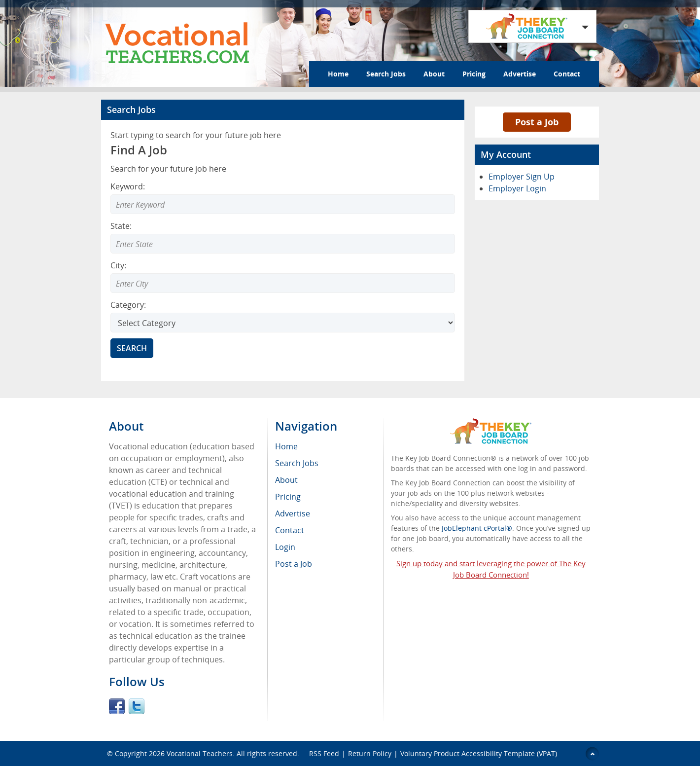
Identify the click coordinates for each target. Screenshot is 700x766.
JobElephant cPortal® (477, 528)
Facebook (117, 706)
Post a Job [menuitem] (294, 564)
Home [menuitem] (286, 446)
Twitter (137, 706)
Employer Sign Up (522, 177)
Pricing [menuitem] (288, 497)
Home (338, 74)
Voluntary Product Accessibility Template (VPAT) (479, 753)
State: (121, 226)
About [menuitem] (286, 480)
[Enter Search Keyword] (283, 204)
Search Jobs (386, 74)
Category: (128, 305)
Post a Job (537, 122)
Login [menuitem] (285, 547)
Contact (567, 74)
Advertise (520, 74)
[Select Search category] (283, 323)
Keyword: (128, 186)
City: (118, 265)
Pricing (474, 74)
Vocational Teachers (200, 753)
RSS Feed (324, 753)
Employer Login (517, 188)
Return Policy (370, 753)
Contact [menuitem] (290, 530)
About (434, 74)
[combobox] (283, 244)
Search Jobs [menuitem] (297, 463)
